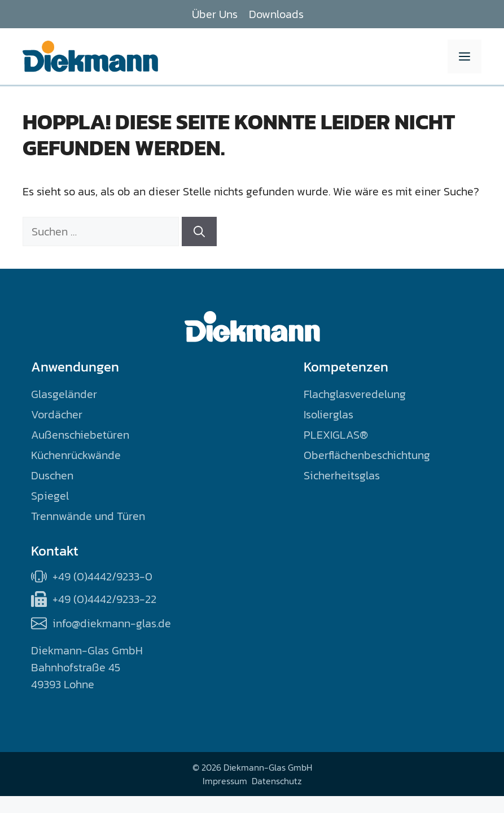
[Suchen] (199, 231)
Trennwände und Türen (88, 516)
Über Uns (215, 14)
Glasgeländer (64, 394)
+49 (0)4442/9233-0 (102, 576)
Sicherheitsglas (342, 475)
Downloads (276, 14)
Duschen (52, 475)
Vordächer (57, 414)
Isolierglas (328, 414)
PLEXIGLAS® (336, 435)
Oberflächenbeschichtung (367, 455)
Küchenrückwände (76, 455)
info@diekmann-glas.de (112, 623)
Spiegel (50, 496)
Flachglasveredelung (355, 394)
